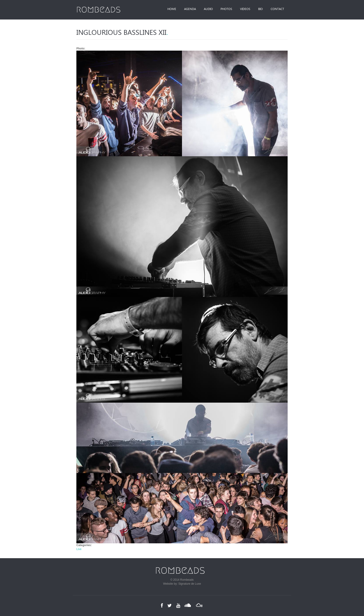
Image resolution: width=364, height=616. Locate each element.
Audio (205, 9)
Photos (224, 9)
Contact (277, 9)
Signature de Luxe (190, 584)
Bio (259, 9)
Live (79, 549)
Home (166, 9)
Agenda (185, 9)
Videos (243, 9)
